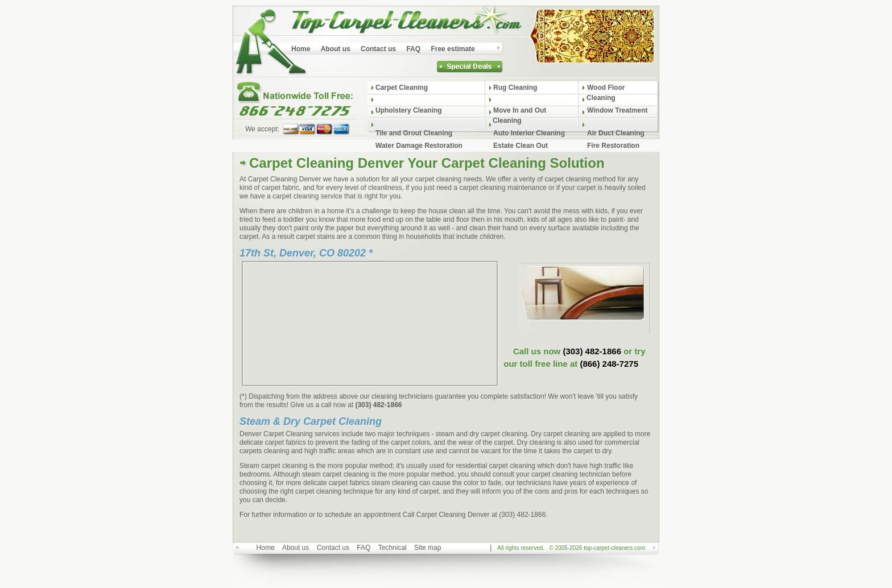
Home (266, 548)
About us (296, 548)
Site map (428, 548)
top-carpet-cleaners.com (614, 548)
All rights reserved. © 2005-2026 (571, 548)
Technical (393, 548)
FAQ (364, 548)
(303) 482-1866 (592, 351)
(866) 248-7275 (609, 364)
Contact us (333, 548)
